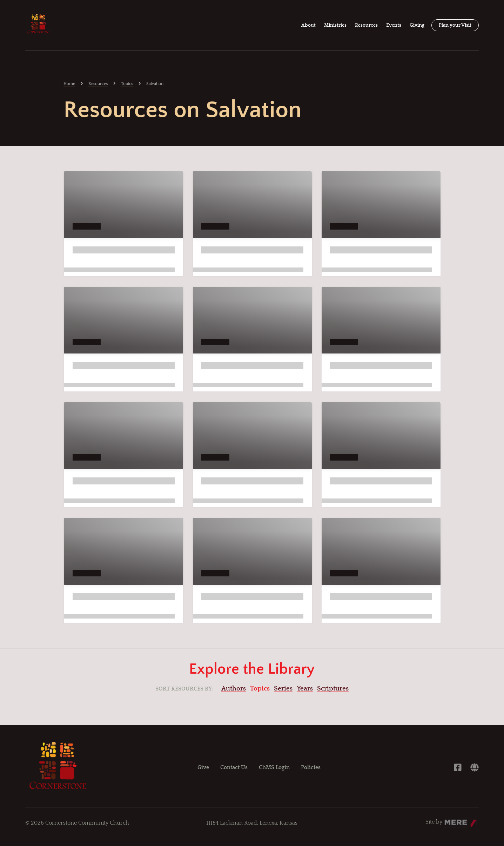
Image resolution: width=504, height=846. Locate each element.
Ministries (335, 25)
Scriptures (333, 689)
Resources (366, 25)
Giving (417, 25)
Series (283, 689)
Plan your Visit (455, 25)
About (308, 25)
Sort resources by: (184, 689)
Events (394, 25)
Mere (451, 820)
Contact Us (234, 767)
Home (69, 84)
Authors (234, 689)
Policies (311, 767)
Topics (127, 84)
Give (203, 767)
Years (305, 689)
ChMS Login (274, 767)
